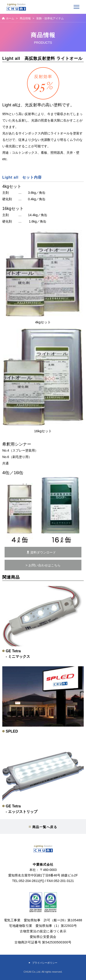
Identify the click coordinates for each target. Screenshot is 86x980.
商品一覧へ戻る (45, 827)
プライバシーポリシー (45, 963)
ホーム (10, 18)
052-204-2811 (29, 881)
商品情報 (25, 18)
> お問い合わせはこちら (43, 565)
